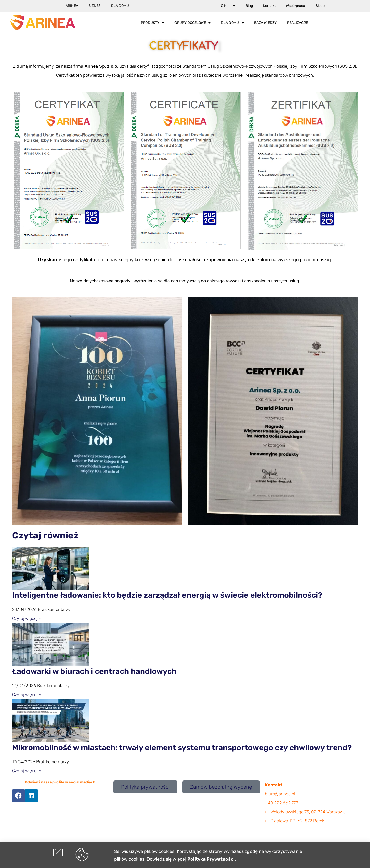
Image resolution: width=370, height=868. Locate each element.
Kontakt (269, 6)
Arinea (72, 6)
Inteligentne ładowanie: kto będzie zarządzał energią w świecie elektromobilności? (167, 595)
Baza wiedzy (265, 23)
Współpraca (296, 6)
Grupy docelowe (193, 23)
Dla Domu (120, 6)
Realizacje (297, 23)
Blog (249, 6)
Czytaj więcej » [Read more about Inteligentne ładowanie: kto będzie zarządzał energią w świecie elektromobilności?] (27, 618)
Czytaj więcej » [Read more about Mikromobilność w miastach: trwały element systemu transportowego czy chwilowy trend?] (27, 771)
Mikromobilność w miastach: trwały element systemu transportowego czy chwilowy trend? (182, 748)
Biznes (95, 6)
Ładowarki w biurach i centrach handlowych (94, 671)
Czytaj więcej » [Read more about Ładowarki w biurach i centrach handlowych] (27, 695)
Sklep (320, 6)
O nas (228, 6)
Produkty (152, 23)
